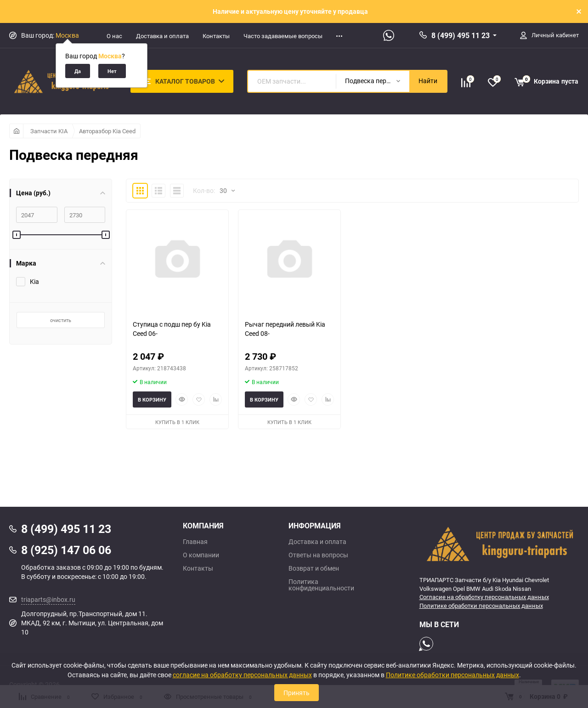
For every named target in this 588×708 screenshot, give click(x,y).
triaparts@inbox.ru (48, 599)
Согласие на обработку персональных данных (484, 597)
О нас (114, 36)
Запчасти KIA (49, 131)
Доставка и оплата (162, 36)
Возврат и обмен (314, 568)
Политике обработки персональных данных (481, 606)
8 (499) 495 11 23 (461, 35)
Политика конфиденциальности (321, 585)
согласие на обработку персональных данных (242, 675)
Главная (195, 542)
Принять (297, 693)
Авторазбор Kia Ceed (107, 131)
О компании (201, 555)
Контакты (216, 36)
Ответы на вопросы (318, 555)
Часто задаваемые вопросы (283, 36)
